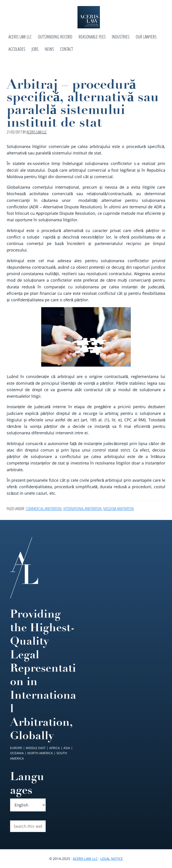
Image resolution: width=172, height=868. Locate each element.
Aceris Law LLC (85, 859)
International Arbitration (82, 509)
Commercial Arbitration (44, 509)
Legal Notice (112, 859)
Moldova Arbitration (119, 509)
